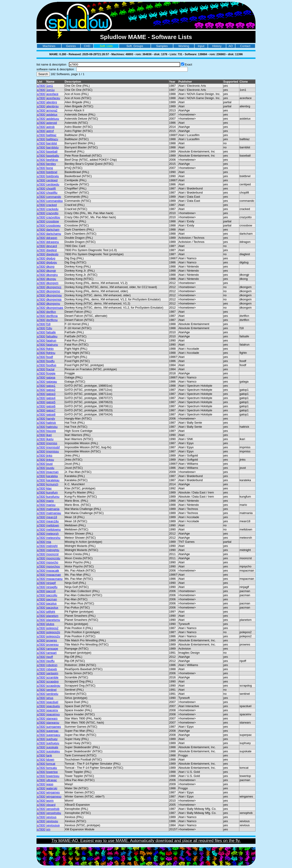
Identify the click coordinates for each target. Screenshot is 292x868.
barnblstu (52, 147)
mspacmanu (54, 579)
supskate (52, 747)
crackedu (52, 209)
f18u (49, 328)
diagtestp (52, 254)
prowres (52, 640)
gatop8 (51, 414)
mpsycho (52, 562)
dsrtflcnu (52, 320)
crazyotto (52, 213)
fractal (50, 369)
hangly (51, 418)
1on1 (50, 86)
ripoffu (50, 661)
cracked (52, 205)
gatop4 (51, 398)
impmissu (53, 451)
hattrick (51, 423)
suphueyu (53, 743)
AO (231, 46)
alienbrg (52, 102)
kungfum (52, 492)
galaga (51, 377)
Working (184, 46)
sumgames (54, 727)
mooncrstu (53, 558)
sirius (50, 698)
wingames (53, 792)
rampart (51, 653)
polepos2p (53, 632)
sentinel (51, 690)
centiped (52, 180)
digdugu (52, 262)
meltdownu (53, 529)
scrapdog (52, 681)
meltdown (53, 525)
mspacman (54, 575)
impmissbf (53, 447)
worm (50, 801)
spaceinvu (53, 714)
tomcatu (52, 768)
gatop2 (51, 390)
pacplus (51, 603)
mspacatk (53, 570)
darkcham (53, 229)
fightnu (51, 353)
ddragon (52, 238)
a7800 (41, 86)
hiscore (51, 431)
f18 (48, 324)
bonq (50, 168)
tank (49, 755)
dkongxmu (53, 303)
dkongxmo (53, 291)
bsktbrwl (52, 172)
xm (48, 829)
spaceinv (52, 710)
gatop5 (51, 402)
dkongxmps (54, 299)
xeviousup (53, 825)
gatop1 (51, 386)
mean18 (52, 517)
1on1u (50, 90)
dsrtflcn (51, 312)
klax (49, 488)
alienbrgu (52, 106)
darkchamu (54, 234)
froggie (51, 373)
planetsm (52, 616)
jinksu (50, 460)
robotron (52, 665)
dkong (50, 266)
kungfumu (53, 497)
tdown (50, 759)
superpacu (53, 735)
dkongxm (52, 283)
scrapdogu (53, 686)
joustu (50, 468)
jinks (49, 455)
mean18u (52, 521)
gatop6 (51, 406)
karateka (52, 476)
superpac (52, 731)
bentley (51, 164)
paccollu (52, 595)
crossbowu (53, 225)
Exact (189, 64)
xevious (51, 817)
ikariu (50, 439)
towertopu (53, 776)
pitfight (51, 612)
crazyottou (53, 217)
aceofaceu (53, 98)
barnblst (52, 143)
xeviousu (52, 821)
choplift (51, 188)
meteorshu (53, 538)
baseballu (53, 156)
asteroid (52, 123)
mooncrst (52, 554)
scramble (52, 677)
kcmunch (52, 484)
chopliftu (52, 193)
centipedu (53, 184)
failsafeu (52, 336)
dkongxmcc (54, 287)
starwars (52, 718)
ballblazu (52, 139)
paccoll (51, 591)
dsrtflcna (52, 316)
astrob (50, 127)
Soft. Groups (135, 46)
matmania (53, 509)
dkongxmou (54, 295)
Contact (245, 46)
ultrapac (52, 780)
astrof (50, 131)
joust (49, 464)
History (217, 46)
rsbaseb (52, 669)
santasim (52, 673)
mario (50, 501)
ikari (49, 435)
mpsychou (53, 566)
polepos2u (53, 636)
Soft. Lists (106, 46)
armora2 (52, 110)
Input (201, 46)
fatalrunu (52, 345)
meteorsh (52, 534)
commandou (55, 201)
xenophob (53, 809)
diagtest (52, 250)
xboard (51, 805)
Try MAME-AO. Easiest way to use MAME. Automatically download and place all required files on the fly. (146, 841)
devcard (52, 246)
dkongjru (52, 275)
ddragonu (53, 242)
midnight (52, 546)
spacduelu (53, 706)
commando (54, 197)
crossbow (53, 221)
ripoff (50, 657)
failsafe (51, 332)
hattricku (52, 427)
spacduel (52, 702)
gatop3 (51, 394)
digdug (51, 258)
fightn (50, 349)
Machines (49, 46)
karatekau (53, 480)
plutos (50, 624)
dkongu (51, 279)
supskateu (53, 751)
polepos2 (52, 628)
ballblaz (51, 135)
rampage (52, 649)
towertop (52, 772)
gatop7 (51, 410)
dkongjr (51, 271)
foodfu (50, 361)
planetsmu (53, 620)
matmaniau (54, 513)
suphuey (52, 739)
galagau (52, 382)
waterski (52, 788)
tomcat (51, 764)
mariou (51, 505)
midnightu (53, 550)
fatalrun (51, 340)
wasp (50, 784)
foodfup (51, 365)
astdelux (52, 114)
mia (49, 542)
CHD (87, 46)
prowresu (52, 644)
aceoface (52, 94)
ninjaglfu (52, 587)
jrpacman (52, 472)
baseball (52, 151)
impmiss (52, 443)
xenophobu (54, 813)
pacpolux (52, 607)
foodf (50, 357)
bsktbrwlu (53, 176)
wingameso (54, 796)
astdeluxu (53, 119)
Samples (162, 46)
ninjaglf (51, 583)
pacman (52, 599)
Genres (71, 46)
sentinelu (52, 694)
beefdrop (52, 160)
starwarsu (53, 722)
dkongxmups (55, 308)
